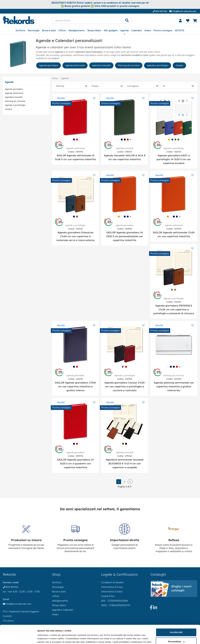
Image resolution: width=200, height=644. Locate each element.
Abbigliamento (77, 30)
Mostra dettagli (45, 638)
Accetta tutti (176, 617)
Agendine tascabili (101, 65)
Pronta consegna (163, 30)
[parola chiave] (87, 20)
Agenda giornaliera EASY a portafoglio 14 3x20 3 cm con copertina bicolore (174, 159)
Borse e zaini (49, 30)
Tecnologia (34, 30)
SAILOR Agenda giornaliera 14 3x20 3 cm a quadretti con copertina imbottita (75, 463)
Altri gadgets (111, 30)
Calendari (137, 30)
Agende (124, 30)
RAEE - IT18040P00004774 (116, 605)
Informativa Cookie (112, 592)
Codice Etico (108, 596)
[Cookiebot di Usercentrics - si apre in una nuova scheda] (18, 638)
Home (55, 78)
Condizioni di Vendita (112, 582)
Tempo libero (94, 30)
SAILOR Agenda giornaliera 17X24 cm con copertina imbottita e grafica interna (75, 386)
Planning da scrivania (129, 65)
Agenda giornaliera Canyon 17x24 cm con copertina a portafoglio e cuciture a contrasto (125, 386)
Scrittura (20, 30)
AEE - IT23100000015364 (115, 601)
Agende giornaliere (49, 65)
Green (148, 30)
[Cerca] (127, 20)
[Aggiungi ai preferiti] (94, 98)
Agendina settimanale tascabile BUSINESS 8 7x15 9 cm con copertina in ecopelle (125, 463)
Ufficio (62, 30)
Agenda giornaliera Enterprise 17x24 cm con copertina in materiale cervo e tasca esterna (75, 236)
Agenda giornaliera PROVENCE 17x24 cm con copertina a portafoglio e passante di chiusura (174, 309)
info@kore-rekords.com (183, 11)
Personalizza (176, 627)
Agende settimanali (75, 65)
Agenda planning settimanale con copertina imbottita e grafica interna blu (174, 386)
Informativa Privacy (112, 587)
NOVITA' (180, 30)
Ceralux (179, 65)
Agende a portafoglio (158, 65)
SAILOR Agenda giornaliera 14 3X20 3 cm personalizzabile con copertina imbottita (125, 236)
